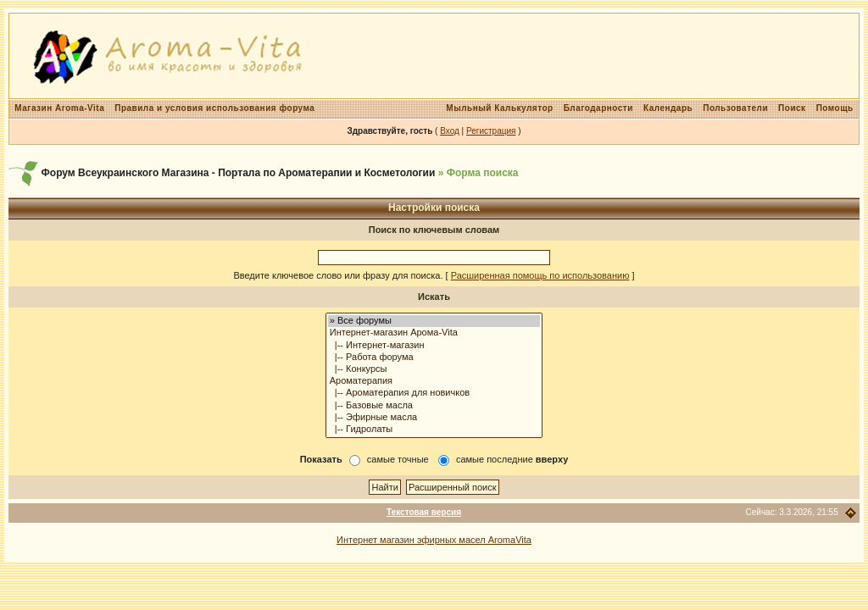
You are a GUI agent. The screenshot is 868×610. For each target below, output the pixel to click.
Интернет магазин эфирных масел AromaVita (434, 540)
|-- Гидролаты (434, 430)
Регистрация (491, 131)
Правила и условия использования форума (214, 108)
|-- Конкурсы (434, 369)
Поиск (792, 108)
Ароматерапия (434, 381)
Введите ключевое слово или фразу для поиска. (338, 275)
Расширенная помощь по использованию (540, 275)
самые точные (398, 459)
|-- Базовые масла (434, 406)
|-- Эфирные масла (434, 418)
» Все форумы (434, 321)
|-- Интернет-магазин (434, 346)
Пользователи (735, 108)
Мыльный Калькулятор (499, 108)
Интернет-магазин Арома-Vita (434, 333)
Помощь (835, 108)
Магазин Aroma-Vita (59, 108)
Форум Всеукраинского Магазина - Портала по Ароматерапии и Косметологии (239, 173)
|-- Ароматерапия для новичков (434, 393)
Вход (450, 131)
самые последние (512, 459)
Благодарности (598, 108)
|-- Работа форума (434, 358)
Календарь (668, 108)
